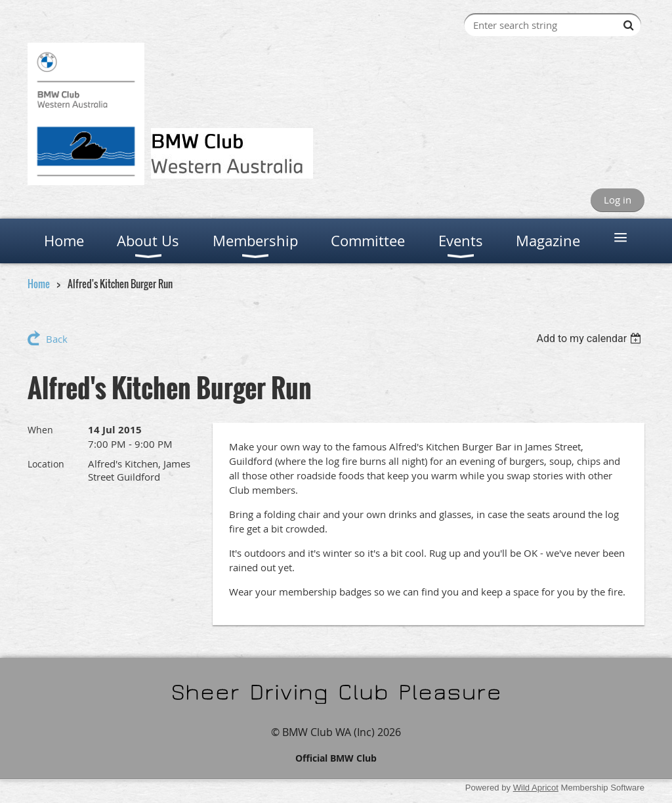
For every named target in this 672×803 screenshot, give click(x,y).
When (40, 430)
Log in (618, 200)
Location (46, 464)
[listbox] (590, 338)
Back (57, 339)
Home (39, 284)
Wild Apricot (536, 788)
